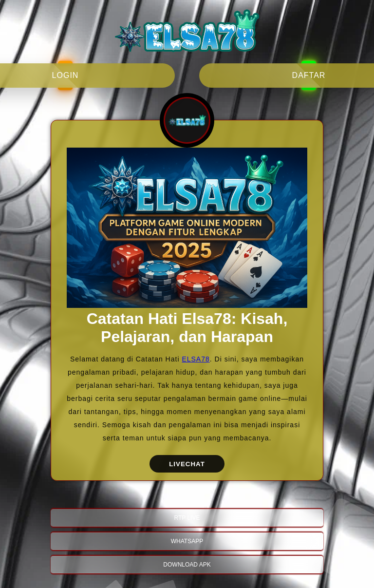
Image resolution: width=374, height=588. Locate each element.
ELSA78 (196, 359)
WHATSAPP (187, 541)
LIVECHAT (187, 464)
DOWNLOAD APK (187, 565)
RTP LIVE (187, 518)
